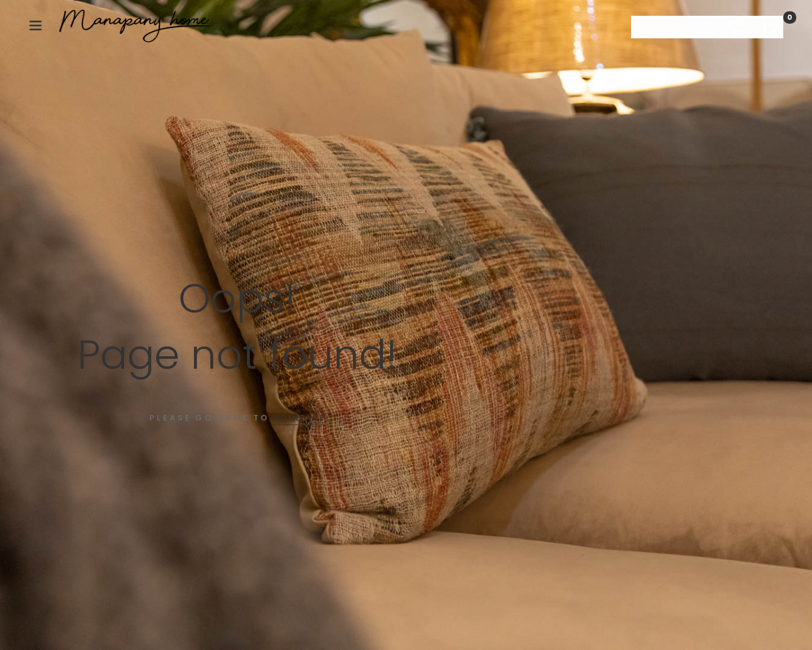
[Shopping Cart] (775, 26)
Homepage (299, 418)
